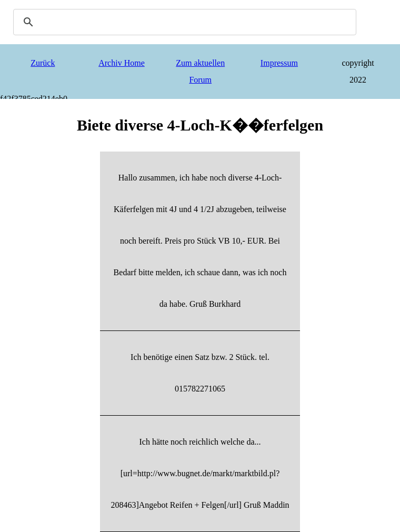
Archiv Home (122, 63)
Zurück (43, 63)
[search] (183, 22)
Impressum (279, 63)
